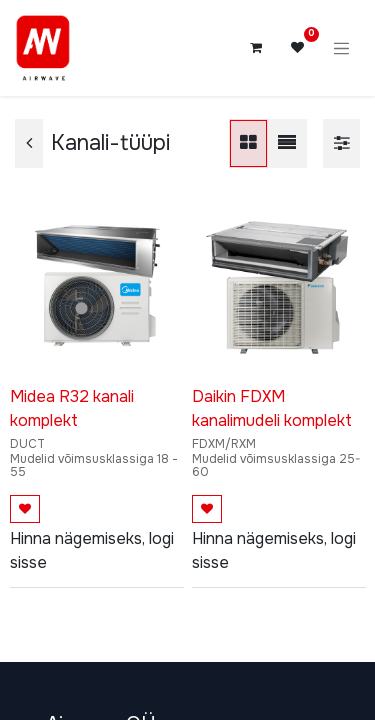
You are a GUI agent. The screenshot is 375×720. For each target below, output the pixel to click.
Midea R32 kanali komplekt (72, 408)
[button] (25, 509)
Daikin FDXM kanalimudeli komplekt (272, 408)
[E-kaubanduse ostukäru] (256, 48)
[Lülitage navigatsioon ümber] (342, 48)
